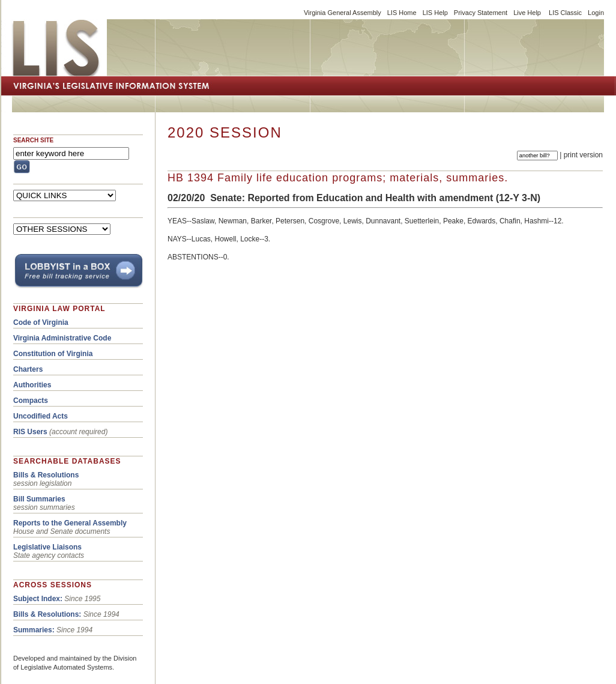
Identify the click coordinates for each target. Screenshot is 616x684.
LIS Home (402, 13)
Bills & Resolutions (46, 475)
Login (596, 13)
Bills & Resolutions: (47, 614)
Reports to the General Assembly (70, 523)
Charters (28, 369)
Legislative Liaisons (47, 547)
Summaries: (34, 630)
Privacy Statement (481, 13)
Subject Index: (38, 599)
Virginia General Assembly (343, 13)
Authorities (32, 385)
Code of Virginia (41, 322)
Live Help (527, 13)
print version (583, 155)
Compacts (31, 401)
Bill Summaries (39, 499)
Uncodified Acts (41, 416)
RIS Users (30, 432)
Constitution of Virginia (53, 354)
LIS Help (435, 13)
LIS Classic (565, 13)
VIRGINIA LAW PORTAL (59, 309)
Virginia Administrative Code (62, 338)
